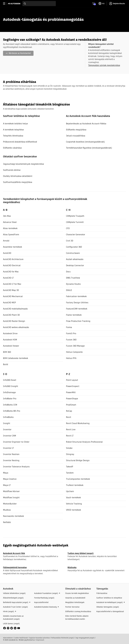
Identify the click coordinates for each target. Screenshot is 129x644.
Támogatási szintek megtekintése (104, 65)
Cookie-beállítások (21, 638)
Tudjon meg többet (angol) (80, 553)
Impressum (40, 640)
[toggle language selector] (102, 4)
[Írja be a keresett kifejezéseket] (39, 4)
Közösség (72, 567)
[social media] (12, 628)
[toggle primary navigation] (5, 4)
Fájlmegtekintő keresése (15, 567)
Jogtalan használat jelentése (39, 638)
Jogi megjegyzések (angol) (85, 638)
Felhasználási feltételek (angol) (63, 638)
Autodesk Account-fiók (14, 553)
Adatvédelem (8, 638)
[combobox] (39, 4)
